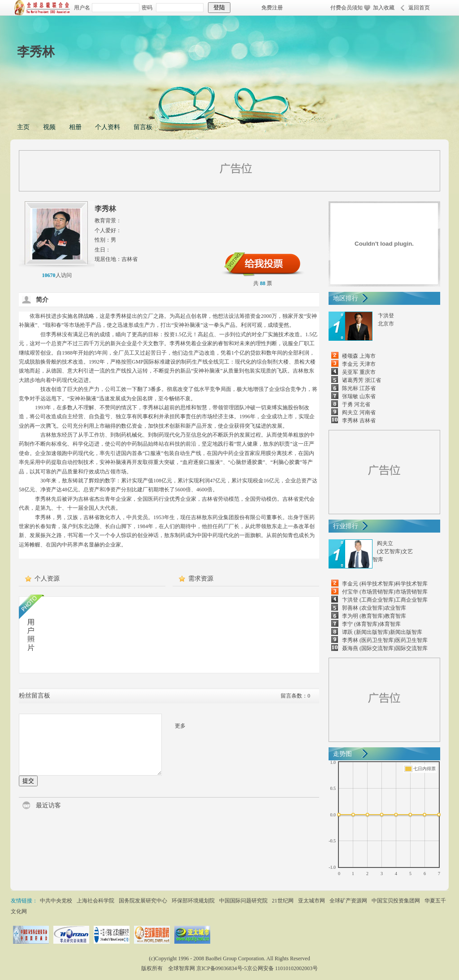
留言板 (143, 127)
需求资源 (201, 579)
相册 (75, 127)
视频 (49, 127)
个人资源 (47, 579)
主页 (23, 127)
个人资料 (108, 127)
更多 (180, 726)
